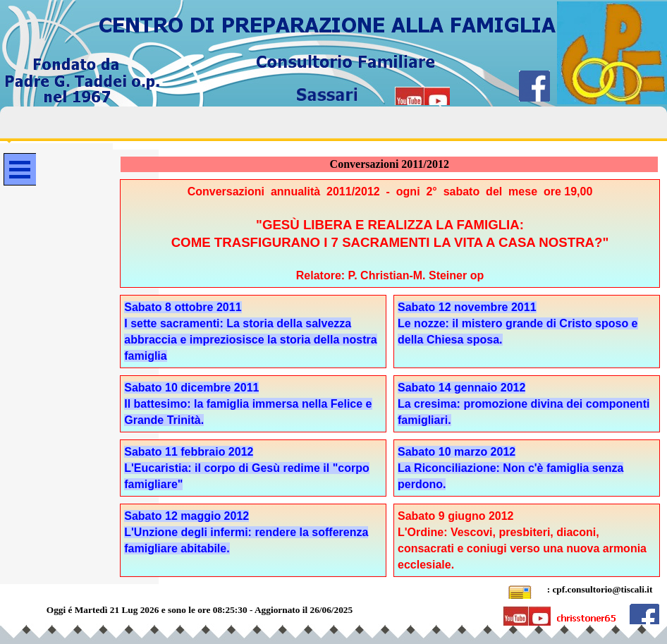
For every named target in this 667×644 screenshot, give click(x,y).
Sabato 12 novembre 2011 (467, 307)
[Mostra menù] (20, 169)
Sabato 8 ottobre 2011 (183, 307)
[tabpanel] (390, 233)
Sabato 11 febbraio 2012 (189, 452)
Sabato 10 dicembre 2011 (191, 388)
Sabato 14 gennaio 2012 (461, 388)
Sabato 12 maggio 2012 (186, 516)
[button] (520, 590)
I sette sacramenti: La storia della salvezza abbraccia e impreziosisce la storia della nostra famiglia (250, 340)
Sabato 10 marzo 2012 (457, 452)
